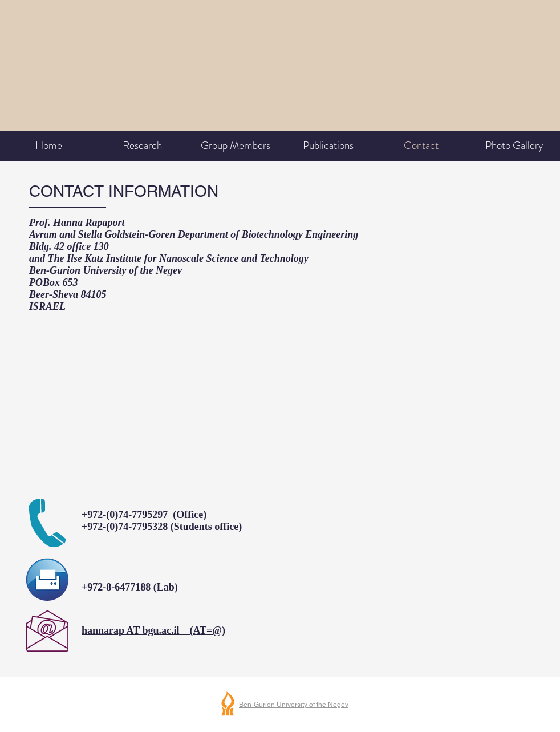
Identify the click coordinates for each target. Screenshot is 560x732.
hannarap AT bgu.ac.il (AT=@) (153, 630)
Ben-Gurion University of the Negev (294, 705)
